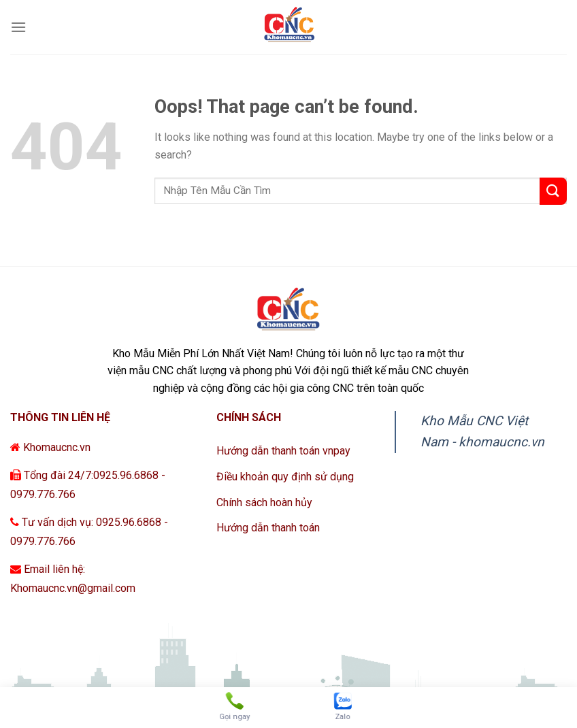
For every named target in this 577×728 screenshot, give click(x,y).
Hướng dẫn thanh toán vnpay (283, 451)
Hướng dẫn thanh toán (268, 528)
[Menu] (18, 27)
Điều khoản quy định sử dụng (285, 477)
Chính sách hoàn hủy (264, 502)
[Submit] (553, 191)
